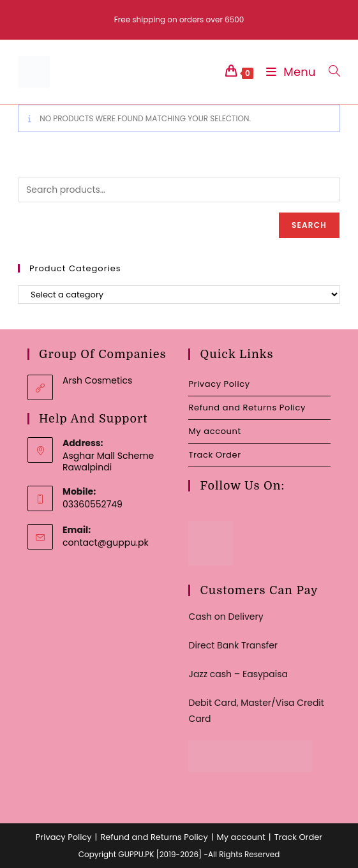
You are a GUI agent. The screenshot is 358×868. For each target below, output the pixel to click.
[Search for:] (330, 72)
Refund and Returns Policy (247, 408)
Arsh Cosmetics (97, 380)
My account (214, 431)
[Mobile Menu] (288, 72)
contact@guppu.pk (106, 542)
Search (309, 225)
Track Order (214, 455)
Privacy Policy (219, 384)
